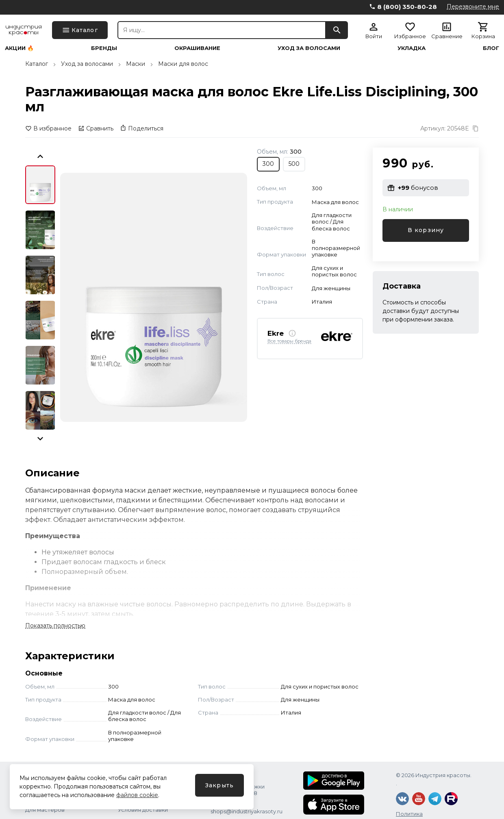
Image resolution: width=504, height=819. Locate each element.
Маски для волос (183, 64)
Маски (136, 64)
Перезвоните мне (473, 7)
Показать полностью (55, 626)
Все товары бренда (289, 341)
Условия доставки (143, 810)
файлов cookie (137, 795)
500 (294, 164)
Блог (491, 48)
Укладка (412, 48)
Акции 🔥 (19, 48)
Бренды (104, 48)
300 (268, 164)
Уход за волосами (309, 48)
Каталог (37, 64)
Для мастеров (45, 810)
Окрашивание (197, 48)
